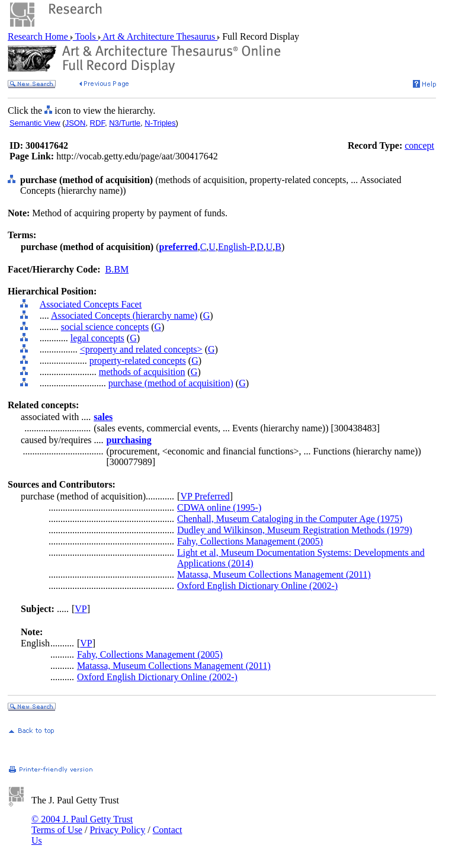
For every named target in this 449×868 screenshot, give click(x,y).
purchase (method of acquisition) (171, 383)
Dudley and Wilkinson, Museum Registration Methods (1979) (295, 530)
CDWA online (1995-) (219, 507)
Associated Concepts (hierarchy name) (124, 316)
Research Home (39, 36)
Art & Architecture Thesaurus (159, 36)
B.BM (117, 269)
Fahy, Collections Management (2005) (250, 541)
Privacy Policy (117, 830)
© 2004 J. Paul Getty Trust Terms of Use (82, 824)
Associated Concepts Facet (91, 304)
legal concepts (97, 338)
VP (81, 609)
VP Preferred (205, 496)
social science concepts (105, 327)
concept (419, 145)
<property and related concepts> (141, 349)
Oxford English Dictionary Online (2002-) (257, 586)
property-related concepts (138, 361)
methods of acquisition (142, 372)
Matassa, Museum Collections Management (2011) (274, 574)
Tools (86, 36)
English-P (236, 247)
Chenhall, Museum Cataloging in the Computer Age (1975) (290, 519)
